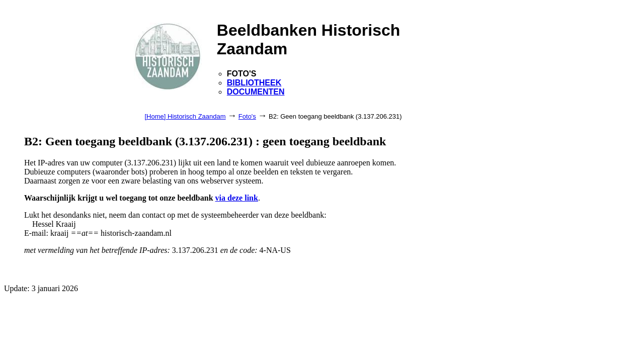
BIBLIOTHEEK (254, 83)
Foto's (247, 116)
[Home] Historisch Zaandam (185, 116)
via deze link (237, 198)
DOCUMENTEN (256, 92)
